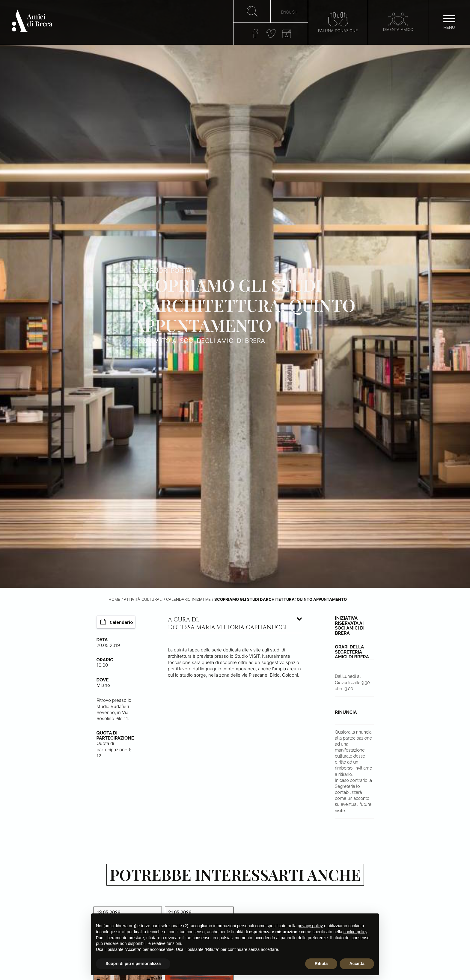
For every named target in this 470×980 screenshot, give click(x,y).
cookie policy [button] (355, 932)
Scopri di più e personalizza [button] (133, 964)
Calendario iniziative (188, 599)
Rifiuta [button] (321, 964)
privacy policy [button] (310, 926)
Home (114, 599)
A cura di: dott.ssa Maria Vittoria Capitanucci (227, 624)
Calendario (117, 622)
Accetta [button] (357, 964)
